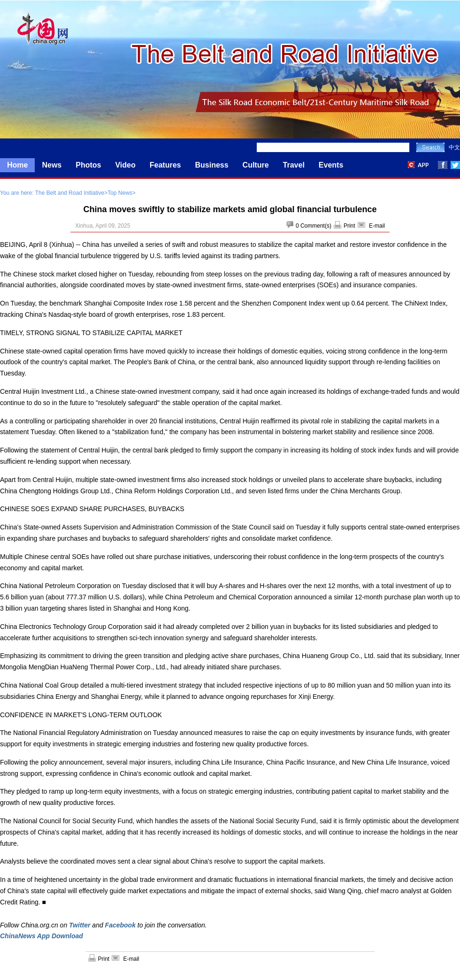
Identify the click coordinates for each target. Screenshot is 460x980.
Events (331, 165)
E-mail (377, 226)
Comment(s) (316, 226)
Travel (294, 165)
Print (349, 226)
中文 (454, 147)
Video (125, 165)
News (52, 165)
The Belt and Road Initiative (70, 193)
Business (211, 165)
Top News (120, 193)
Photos (88, 165)
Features (165, 165)
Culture (256, 165)
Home (17, 165)
